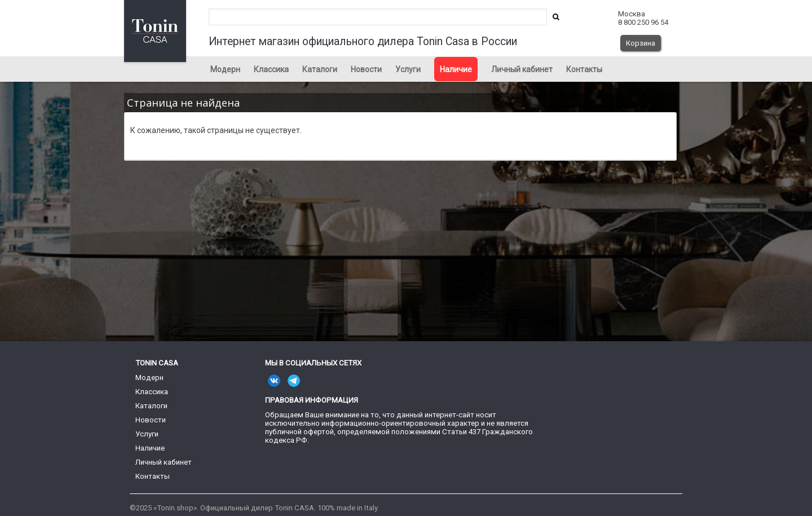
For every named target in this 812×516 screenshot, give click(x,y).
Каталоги (320, 69)
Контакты (584, 69)
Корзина (641, 43)
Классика (271, 69)
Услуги (408, 69)
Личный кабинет (522, 69)
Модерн (225, 69)
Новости (366, 69)
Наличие (456, 69)
